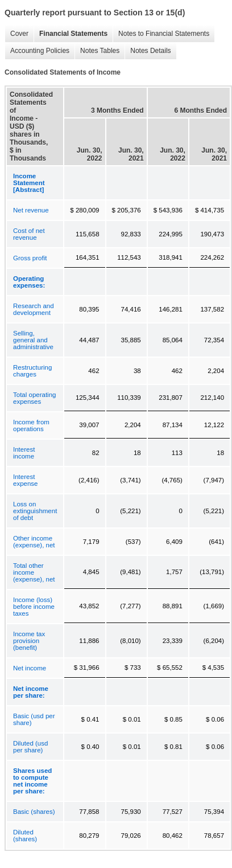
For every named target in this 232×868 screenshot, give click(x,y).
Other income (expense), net (34, 542)
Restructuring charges (32, 371)
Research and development (34, 309)
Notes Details (148, 51)
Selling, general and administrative (33, 340)
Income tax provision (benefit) (29, 641)
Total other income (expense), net (34, 572)
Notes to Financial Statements (161, 34)
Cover (16, 34)
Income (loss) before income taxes (34, 607)
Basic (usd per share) (34, 719)
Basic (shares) (34, 812)
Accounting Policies (37, 51)
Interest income (24, 453)
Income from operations (31, 425)
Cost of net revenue (29, 234)
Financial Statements (71, 34)
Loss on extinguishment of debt (35, 511)
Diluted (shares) (25, 836)
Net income (30, 668)
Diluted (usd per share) (30, 747)
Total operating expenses (34, 398)
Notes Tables (97, 51)
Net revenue (31, 210)
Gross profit (30, 258)
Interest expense (25, 480)
